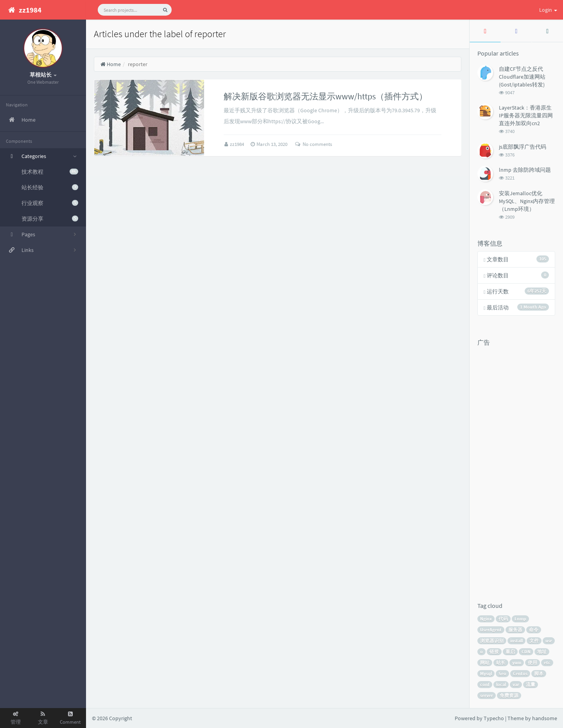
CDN (526, 652)
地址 (542, 652)
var (516, 684)
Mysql (486, 673)
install (516, 641)
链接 (494, 652)
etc (547, 662)
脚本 (539, 673)
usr (549, 641)
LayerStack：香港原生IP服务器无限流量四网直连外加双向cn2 (526, 115)
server (487, 695)
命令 (534, 630)
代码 (503, 619)
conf (485, 684)
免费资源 (509, 695)
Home (110, 64)
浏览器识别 (492, 641)
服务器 (515, 630)
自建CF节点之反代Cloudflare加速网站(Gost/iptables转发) (522, 77)
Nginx (486, 619)
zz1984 (238, 144)
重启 (510, 652)
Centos (520, 673)
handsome (545, 718)
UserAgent (491, 630)
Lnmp (520, 619)
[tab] (485, 31)
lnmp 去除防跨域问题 (525, 170)
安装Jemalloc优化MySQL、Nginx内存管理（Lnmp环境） (527, 201)
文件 (534, 641)
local (501, 684)
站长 (501, 662)
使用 (533, 662)
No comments (314, 144)
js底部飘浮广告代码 (523, 147)
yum (517, 662)
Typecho (494, 718)
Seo (502, 673)
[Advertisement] (509, 467)
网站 (485, 662)
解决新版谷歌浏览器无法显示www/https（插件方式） (325, 96)
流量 (531, 684)
